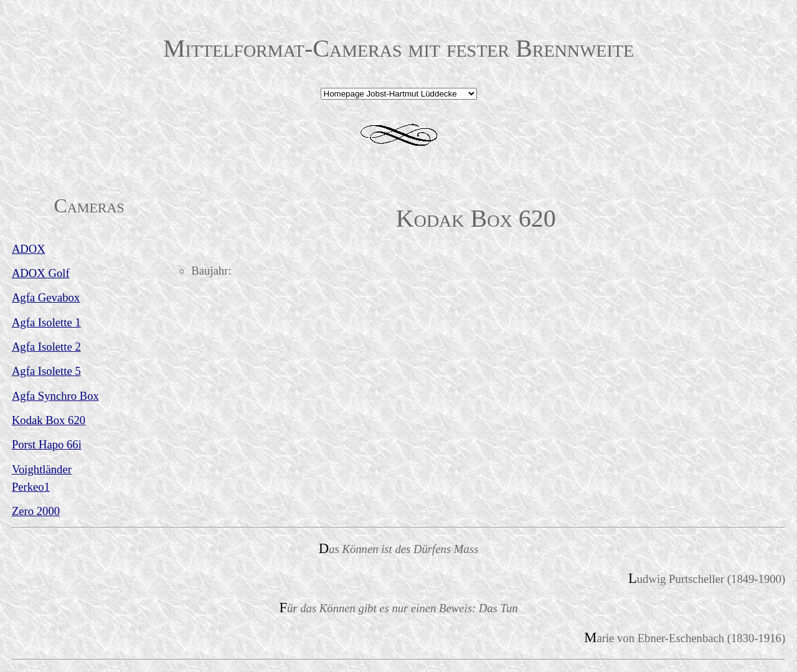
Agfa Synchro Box (55, 396)
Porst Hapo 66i (47, 444)
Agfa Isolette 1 (46, 322)
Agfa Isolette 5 (46, 371)
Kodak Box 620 (49, 420)
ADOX (29, 249)
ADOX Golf (41, 273)
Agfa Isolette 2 (46, 347)
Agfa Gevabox (46, 297)
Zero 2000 (36, 511)
